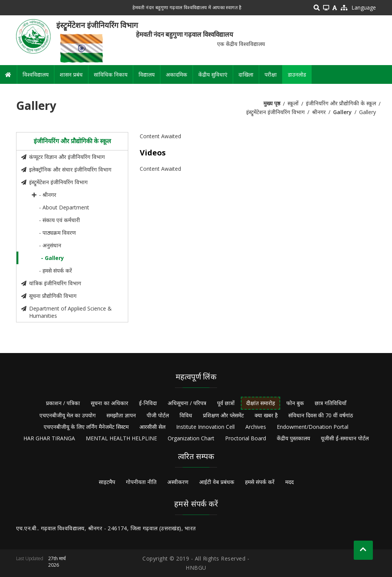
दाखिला (246, 74)
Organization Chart (191, 438)
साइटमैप (107, 482)
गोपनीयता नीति (141, 482)
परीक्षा (271, 74)
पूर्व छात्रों (226, 403)
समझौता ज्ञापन (121, 415)
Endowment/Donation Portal (313, 427)
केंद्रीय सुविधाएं (213, 74)
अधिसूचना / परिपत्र (187, 403)
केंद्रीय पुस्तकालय (293, 438)
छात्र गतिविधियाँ (331, 403)
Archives (256, 427)
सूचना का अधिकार (109, 403)
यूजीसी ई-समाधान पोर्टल (345, 438)
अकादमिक (176, 74)
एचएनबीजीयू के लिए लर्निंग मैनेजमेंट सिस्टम (86, 427)
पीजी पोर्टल (158, 415)
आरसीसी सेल (152, 427)
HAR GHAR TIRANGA (49, 438)
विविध (186, 415)
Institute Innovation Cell (205, 427)
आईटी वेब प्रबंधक (217, 482)
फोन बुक (295, 403)
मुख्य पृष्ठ (272, 103)
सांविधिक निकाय (111, 74)
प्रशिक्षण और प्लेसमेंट (223, 415)
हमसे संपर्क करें (260, 482)
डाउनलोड (297, 74)
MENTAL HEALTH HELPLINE (121, 438)
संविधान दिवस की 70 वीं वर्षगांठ (321, 415)
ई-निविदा (148, 403)
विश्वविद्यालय (36, 74)
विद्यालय (147, 74)
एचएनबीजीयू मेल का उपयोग (68, 415)
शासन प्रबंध (71, 74)
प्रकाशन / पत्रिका (63, 403)
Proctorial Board (246, 438)
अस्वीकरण (178, 482)
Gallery (342, 112)
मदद (289, 482)
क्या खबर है (266, 415)
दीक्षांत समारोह (261, 403)
